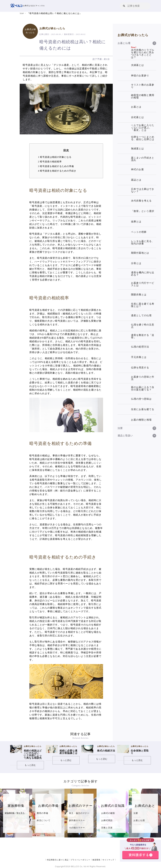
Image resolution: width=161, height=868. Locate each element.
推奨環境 (96, 860)
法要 (136, 813)
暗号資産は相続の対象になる (55, 157)
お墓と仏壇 (139, 820)
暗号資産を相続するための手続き (57, 171)
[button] (124, 6)
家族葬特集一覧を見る (15, 813)
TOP (22, 13)
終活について (44, 820)
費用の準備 (42, 813)
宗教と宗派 (107, 828)
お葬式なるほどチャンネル (29, 6)
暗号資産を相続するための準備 (56, 166)
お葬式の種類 (108, 813)
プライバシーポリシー (80, 860)
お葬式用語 (107, 820)
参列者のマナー (77, 820)
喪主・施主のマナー (79, 813)
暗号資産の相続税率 (50, 162)
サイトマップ (108, 860)
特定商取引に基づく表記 (58, 860)
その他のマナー (77, 828)
